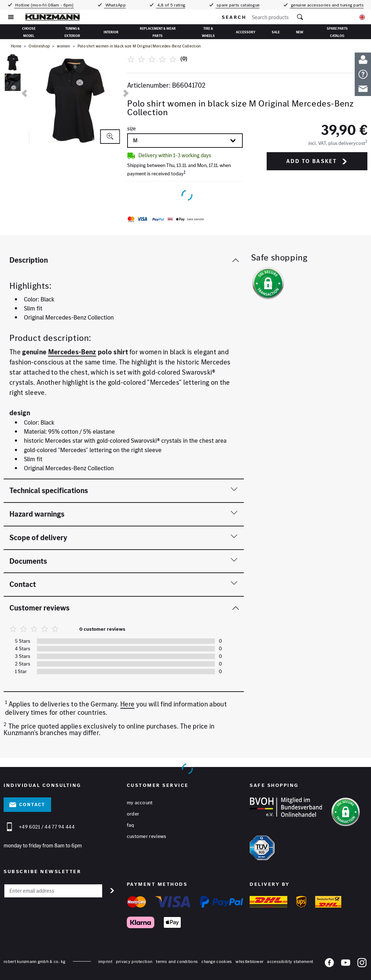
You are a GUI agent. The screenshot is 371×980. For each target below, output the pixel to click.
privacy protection (134, 961)
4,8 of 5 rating (170, 5)
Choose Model (29, 32)
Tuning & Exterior (72, 32)
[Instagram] (362, 964)
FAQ (131, 825)
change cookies (217, 961)
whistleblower (249, 961)
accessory (246, 32)
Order (133, 814)
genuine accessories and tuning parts (327, 5)
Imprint (105, 961)
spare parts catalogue (238, 5)
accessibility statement (290, 961)
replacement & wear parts (158, 32)
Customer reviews (147, 836)
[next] (126, 93)
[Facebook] (329, 964)
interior (111, 32)
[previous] (24, 93)
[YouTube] (346, 964)
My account (140, 802)
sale (276, 32)
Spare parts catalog (337, 32)
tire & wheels (208, 32)
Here (127, 704)
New (300, 32)
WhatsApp (115, 5)
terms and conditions (177, 961)
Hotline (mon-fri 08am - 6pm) (44, 5)
